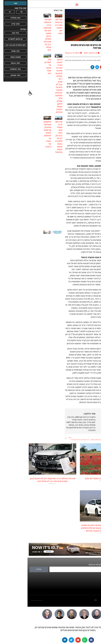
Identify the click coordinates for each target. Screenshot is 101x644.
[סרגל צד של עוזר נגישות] (3, 93)
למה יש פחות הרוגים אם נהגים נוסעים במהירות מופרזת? (64, 46)
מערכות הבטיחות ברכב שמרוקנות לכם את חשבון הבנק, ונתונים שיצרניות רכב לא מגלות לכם (20, 35)
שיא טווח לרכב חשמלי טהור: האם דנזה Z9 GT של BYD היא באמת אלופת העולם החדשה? (31, 137)
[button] (49, 5)
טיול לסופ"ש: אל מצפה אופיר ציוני (20, 66)
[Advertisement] (25, 192)
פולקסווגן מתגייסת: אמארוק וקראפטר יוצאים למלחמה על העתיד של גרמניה (20, 134)
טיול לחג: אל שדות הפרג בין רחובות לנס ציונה (31, 26)
